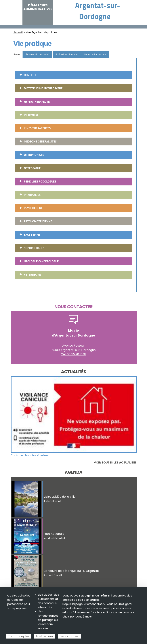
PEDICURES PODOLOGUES (37, 183)
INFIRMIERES (29, 116)
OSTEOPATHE (29, 169)
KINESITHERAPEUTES (34, 129)
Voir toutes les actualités (115, 462)
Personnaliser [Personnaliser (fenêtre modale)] (69, 636)
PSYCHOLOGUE (30, 209)
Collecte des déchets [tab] (95, 54)
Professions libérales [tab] (67, 54)
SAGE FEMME (29, 236)
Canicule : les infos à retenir (30, 455)
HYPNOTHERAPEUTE (33, 103)
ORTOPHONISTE (30, 156)
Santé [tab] (17, 54)
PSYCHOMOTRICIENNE (34, 222)
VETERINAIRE (29, 276)
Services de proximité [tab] (37, 54)
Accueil (18, 32)
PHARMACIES (29, 196)
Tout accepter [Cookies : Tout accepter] (19, 636)
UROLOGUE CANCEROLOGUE (38, 262)
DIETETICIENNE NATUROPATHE (40, 89)
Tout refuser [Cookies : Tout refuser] (44, 636)
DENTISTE (27, 76)
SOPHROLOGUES (31, 249)
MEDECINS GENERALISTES (37, 143)
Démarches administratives (38, 7)
